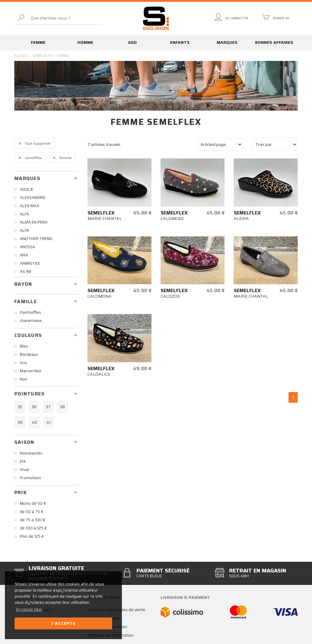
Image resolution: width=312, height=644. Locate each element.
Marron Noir (31, 371)
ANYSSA (27, 247)
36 (34, 407)
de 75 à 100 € (32, 520)
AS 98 (26, 272)
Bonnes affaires (274, 42)
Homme (85, 42)
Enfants (180, 42)
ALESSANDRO (33, 198)
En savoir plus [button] (29, 609)
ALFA (25, 214)
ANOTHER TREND (36, 239)
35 (20, 407)
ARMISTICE (30, 263)
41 (48, 422)
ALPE (25, 230)
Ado (132, 42)
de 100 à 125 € (33, 528)
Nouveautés (31, 453)
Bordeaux (29, 354)
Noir (24, 379)
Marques (227, 42)
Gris (23, 363)
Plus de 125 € (32, 536)
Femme (38, 42)
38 (62, 407)
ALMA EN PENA (34, 222)
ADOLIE (27, 189)
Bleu (24, 346)
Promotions (30, 478)
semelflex (42, 56)
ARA (24, 255)
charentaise (31, 321)
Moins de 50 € (33, 503)
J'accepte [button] (63, 623)
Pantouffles (30, 312)
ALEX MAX (30, 206)
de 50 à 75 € (32, 512)
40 (34, 422)
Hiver (25, 470)
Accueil (21, 56)
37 (48, 407)
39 (20, 422)
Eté (23, 461)
